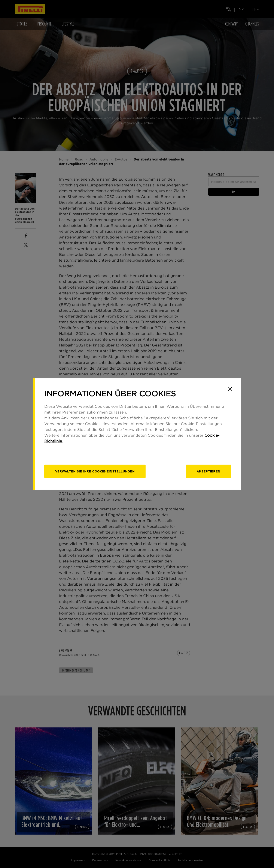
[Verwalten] (95, 471)
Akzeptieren (208, 471)
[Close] (230, 389)
